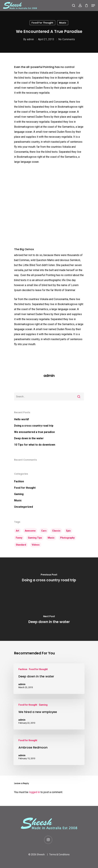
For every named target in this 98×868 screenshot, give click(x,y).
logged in (34, 792)
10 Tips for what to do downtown (35, 445)
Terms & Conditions (59, 854)
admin (30, 39)
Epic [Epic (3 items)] (68, 531)
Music (63, 23)
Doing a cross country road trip (34, 426)
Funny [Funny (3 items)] (19, 538)
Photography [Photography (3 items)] (67, 538)
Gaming (19, 494)
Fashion (19, 481)
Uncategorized (24, 507)
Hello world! (22, 419)
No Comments (67, 39)
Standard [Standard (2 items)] (21, 545)
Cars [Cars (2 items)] (44, 531)
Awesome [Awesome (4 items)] (30, 531)
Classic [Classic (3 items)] (56, 531)
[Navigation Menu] (93, 6)
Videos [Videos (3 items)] (36, 545)
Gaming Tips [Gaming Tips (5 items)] (35, 538)
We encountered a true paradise (34, 432)
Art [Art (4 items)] (17, 531)
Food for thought (42, 23)
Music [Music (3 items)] (51, 538)
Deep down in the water (29, 438)
